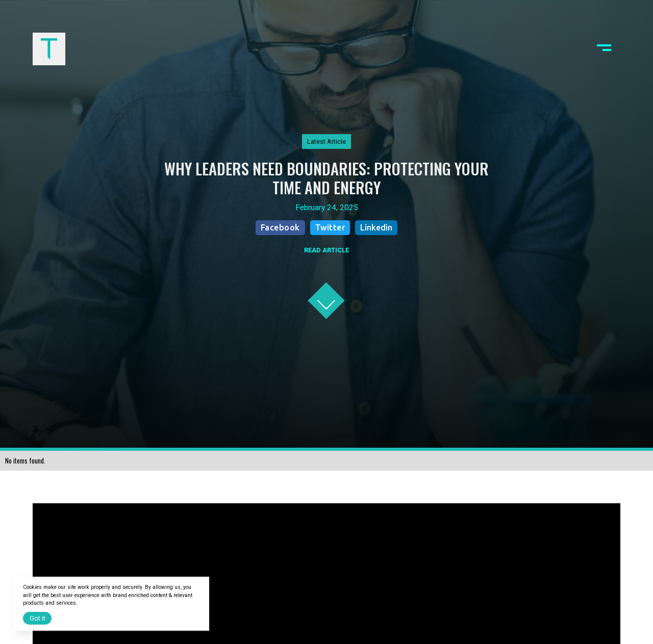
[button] (604, 49)
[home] (49, 49)
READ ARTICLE (326, 250)
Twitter (330, 227)
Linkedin (376, 227)
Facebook (280, 227)
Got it (37, 618)
